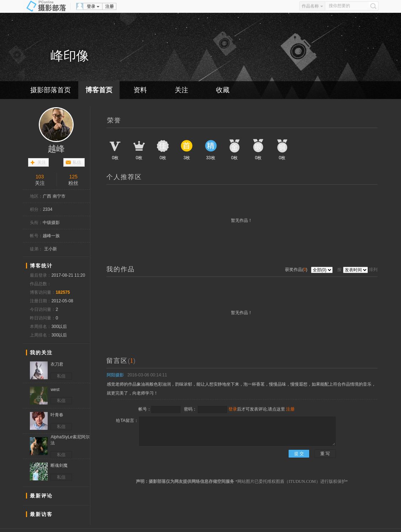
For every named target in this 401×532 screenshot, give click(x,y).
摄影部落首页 (51, 90)
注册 (110, 6)
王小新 (51, 249)
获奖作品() (297, 270)
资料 (140, 90)
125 (73, 177)
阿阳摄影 (115, 375)
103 (40, 177)
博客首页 (99, 90)
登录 (91, 6)
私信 (77, 162)
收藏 (223, 90)
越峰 (56, 149)
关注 (181, 90)
